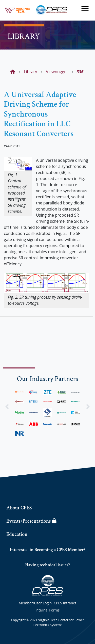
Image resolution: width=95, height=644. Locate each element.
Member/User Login (35, 603)
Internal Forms (48, 610)
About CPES (19, 508)
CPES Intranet (65, 603)
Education (17, 534)
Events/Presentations (31, 521)
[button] (7, 406)
